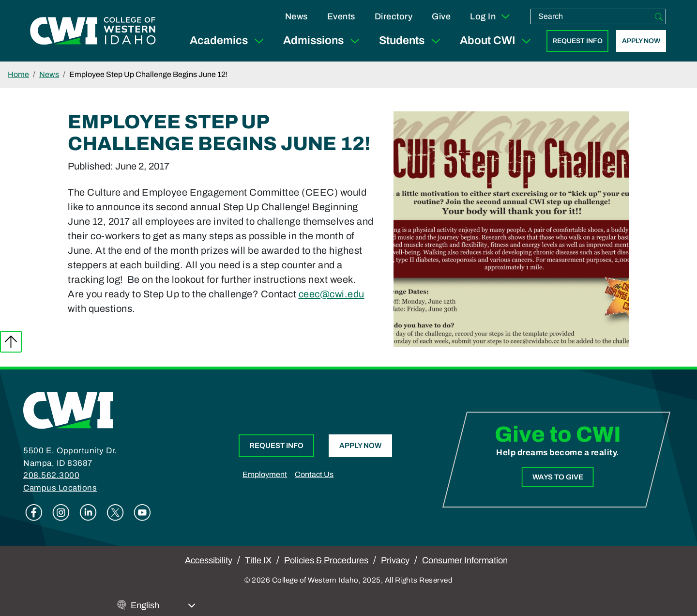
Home (18, 74)
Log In (491, 16)
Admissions (323, 41)
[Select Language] (163, 606)
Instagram (61, 512)
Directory (394, 16)
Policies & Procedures (326, 560)
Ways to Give (557, 477)
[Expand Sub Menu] (259, 41)
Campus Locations (60, 488)
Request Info (577, 41)
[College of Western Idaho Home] (93, 31)
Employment (265, 474)
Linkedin (88, 512)
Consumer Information (465, 560)
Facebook (34, 512)
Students (412, 41)
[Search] (659, 16)
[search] (591, 16)
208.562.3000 (51, 475)
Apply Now (641, 41)
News (296, 16)
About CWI (497, 41)
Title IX (258, 560)
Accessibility (209, 560)
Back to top (11, 342)
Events (341, 16)
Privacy (395, 560)
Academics (229, 41)
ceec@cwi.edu (332, 294)
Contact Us (314, 474)
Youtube (142, 512)
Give (441, 16)
